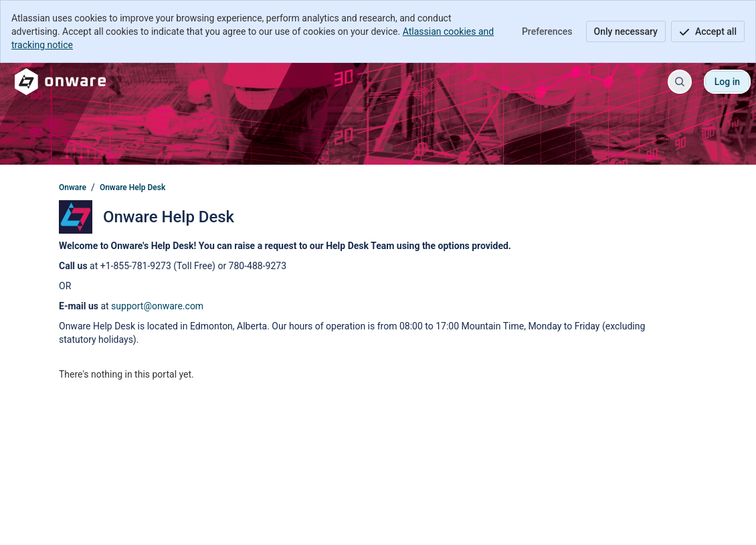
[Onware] (60, 82)
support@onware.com (157, 306)
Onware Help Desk (132, 187)
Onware (73, 187)
